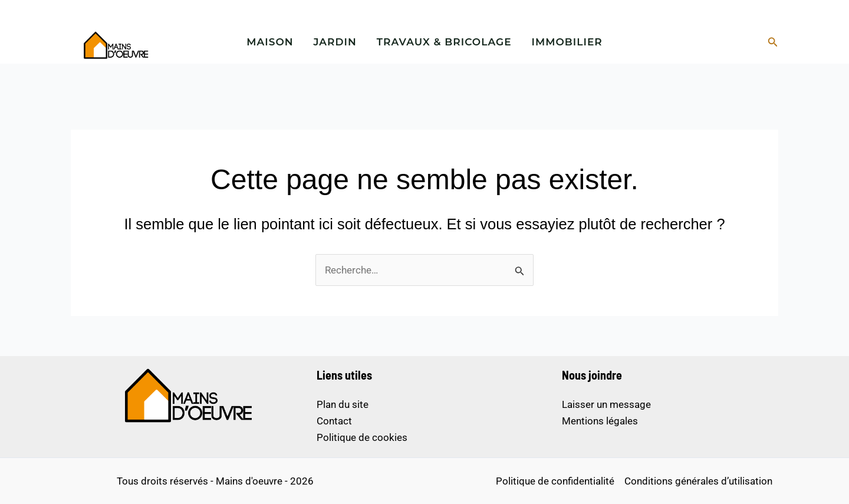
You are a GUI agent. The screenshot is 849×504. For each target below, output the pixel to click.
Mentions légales (600, 421)
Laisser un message (606, 404)
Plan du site (343, 404)
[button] (773, 42)
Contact (334, 421)
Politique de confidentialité (555, 481)
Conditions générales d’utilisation (698, 481)
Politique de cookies (362, 437)
